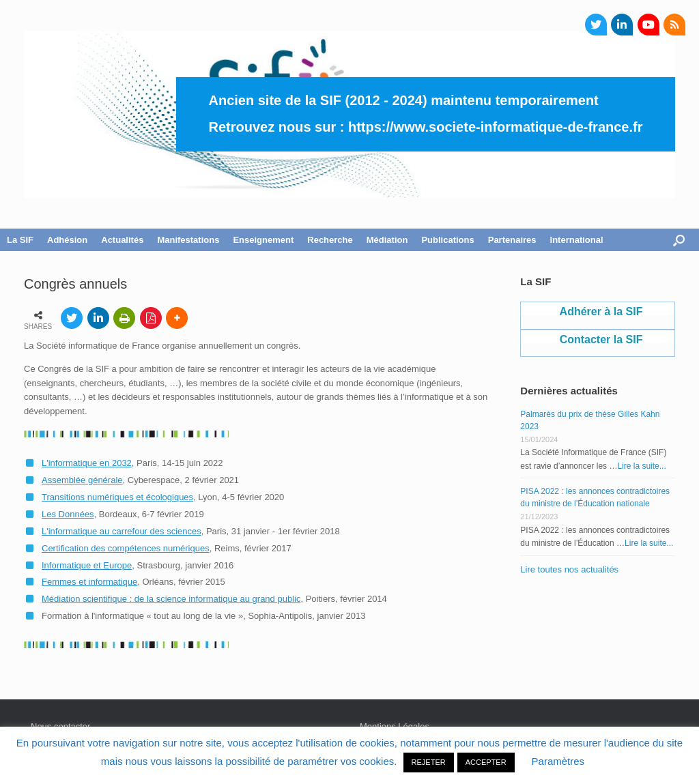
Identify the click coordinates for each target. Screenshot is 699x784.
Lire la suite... (641, 466)
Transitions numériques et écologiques (117, 497)
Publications (447, 240)
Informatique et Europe (87, 565)
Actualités (122, 240)
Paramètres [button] (558, 761)
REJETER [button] (429, 762)
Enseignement (263, 240)
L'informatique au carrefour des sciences (122, 531)
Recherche (330, 240)
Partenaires (512, 240)
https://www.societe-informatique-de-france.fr (496, 127)
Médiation (387, 240)
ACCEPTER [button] (486, 762)
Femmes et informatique (89, 582)
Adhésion (67, 240)
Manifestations (188, 240)
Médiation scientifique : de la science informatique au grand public (171, 599)
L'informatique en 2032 (87, 463)
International (577, 240)
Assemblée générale (82, 480)
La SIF (20, 240)
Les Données (68, 514)
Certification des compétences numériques (126, 548)
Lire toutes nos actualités (569, 569)
